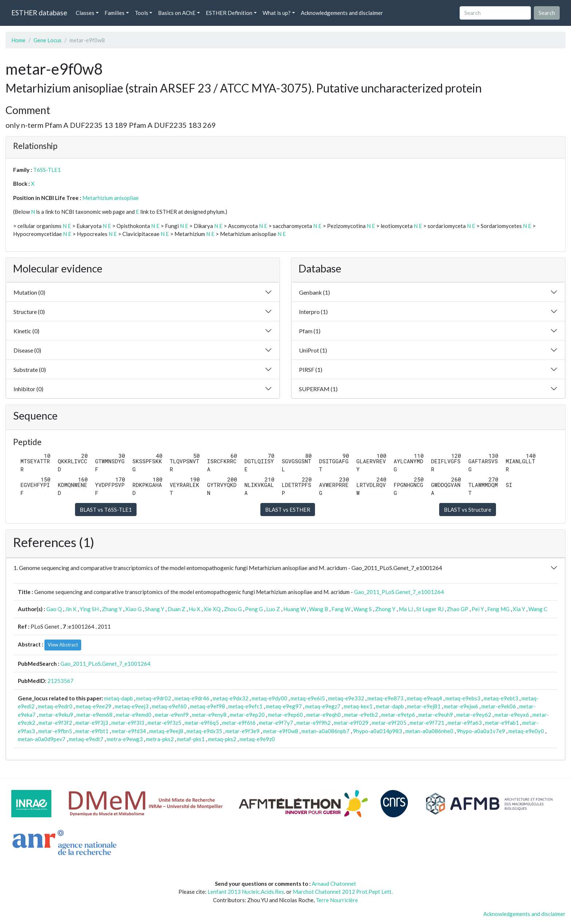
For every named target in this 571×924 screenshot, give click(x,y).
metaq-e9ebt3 (501, 698)
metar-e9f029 (351, 723)
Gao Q (54, 609)
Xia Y (519, 609)
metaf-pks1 (191, 739)
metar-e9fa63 (465, 723)
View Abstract (63, 645)
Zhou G (233, 609)
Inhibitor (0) (28, 389)
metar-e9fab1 (502, 723)
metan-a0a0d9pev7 (42, 739)
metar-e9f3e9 (243, 731)
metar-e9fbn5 (55, 731)
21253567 (60, 681)
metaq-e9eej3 (132, 706)
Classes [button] (85, 13)
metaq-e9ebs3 (463, 698)
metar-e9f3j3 (92, 723)
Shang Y (155, 609)
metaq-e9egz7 (323, 706)
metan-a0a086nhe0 (429, 731)
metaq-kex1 (358, 706)
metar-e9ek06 (499, 706)
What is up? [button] (277, 13)
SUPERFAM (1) (318, 389)
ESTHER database (39, 13)
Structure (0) (29, 312)
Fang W (341, 609)
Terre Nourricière (337, 900)
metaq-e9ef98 (208, 706)
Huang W (295, 609)
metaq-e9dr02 (154, 698)
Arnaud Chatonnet (334, 884)
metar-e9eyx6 (512, 715)
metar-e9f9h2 (314, 723)
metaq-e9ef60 (169, 706)
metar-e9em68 (94, 715)
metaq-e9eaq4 (424, 698)
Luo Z (273, 609)
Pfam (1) (310, 331)
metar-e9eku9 (56, 715)
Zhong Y (385, 609)
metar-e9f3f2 (55, 723)
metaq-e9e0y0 (526, 731)
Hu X (194, 609)
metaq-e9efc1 (245, 706)
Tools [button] (141, 13)
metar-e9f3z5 (164, 723)
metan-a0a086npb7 (326, 731)
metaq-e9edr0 (55, 706)
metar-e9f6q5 (202, 723)
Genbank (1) (314, 292)
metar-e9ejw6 (461, 706)
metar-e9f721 (427, 723)
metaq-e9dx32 (231, 698)
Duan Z (176, 609)
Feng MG (498, 609)
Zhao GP (458, 609)
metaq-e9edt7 (86, 739)
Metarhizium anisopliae (111, 198)
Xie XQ (212, 609)
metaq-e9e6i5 (308, 698)
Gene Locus (48, 40)
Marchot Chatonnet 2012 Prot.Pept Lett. (343, 892)
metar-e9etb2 (361, 715)
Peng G (254, 609)
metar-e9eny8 (209, 715)
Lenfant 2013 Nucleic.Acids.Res (246, 892)
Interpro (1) (313, 312)
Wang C (538, 609)
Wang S (363, 609)
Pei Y (478, 609)
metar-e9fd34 (129, 731)
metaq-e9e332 (346, 698)
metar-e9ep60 (285, 715)
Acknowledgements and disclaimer (342, 13)
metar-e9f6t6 (239, 723)
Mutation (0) (29, 292)
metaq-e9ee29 (94, 706)
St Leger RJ (430, 609)
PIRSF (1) (311, 369)
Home (18, 40)
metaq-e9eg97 (284, 706)
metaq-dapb (119, 698)
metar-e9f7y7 (276, 723)
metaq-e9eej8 (166, 731)
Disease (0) (27, 350)
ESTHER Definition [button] (229, 13)
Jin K (71, 609)
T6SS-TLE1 (47, 170)
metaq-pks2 (222, 739)
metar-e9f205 (389, 723)
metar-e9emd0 (134, 715)
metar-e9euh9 (436, 715)
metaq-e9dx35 (204, 731)
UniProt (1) (313, 350)
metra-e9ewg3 (125, 739)
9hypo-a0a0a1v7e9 (481, 731)
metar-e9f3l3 (128, 723)
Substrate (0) (30, 369)
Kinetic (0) (26, 331)
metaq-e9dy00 (269, 698)
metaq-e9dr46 (192, 698)
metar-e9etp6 (398, 715)
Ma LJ (406, 609)
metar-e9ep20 (247, 715)
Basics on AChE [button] (177, 13)
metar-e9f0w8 (281, 731)
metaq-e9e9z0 (257, 739)
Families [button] (115, 13)
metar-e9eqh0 (324, 715)
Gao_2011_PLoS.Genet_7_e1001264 (399, 592)
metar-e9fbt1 (92, 731)
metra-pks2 (160, 739)
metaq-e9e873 (385, 698)
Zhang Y (112, 609)
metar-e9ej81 (424, 706)
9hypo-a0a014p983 (377, 731)
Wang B (319, 609)
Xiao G (133, 609)
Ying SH (89, 609)
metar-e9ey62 (474, 715)
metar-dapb (390, 706)
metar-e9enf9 (172, 715)
